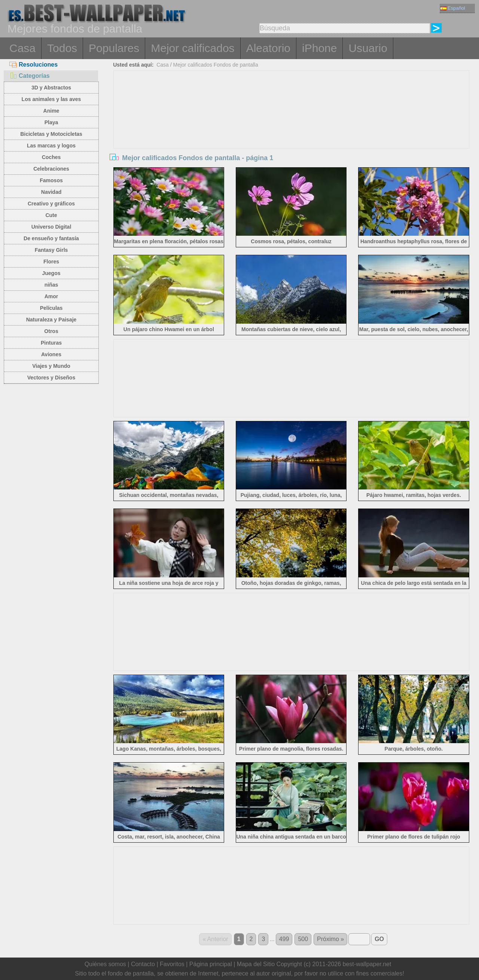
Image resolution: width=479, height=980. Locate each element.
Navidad (51, 192)
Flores (51, 262)
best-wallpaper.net (367, 964)
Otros (51, 331)
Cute (51, 215)
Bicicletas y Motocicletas (51, 134)
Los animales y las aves (51, 99)
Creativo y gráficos (51, 204)
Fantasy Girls (51, 250)
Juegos (51, 273)
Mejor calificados (193, 48)
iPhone (319, 48)
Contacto (143, 964)
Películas (51, 308)
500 (303, 939)
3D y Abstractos (51, 88)
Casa (22, 48)
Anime (51, 111)
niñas (51, 285)
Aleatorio (268, 48)
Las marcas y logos (51, 146)
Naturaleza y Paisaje (51, 320)
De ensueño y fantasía (51, 238)
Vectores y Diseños (51, 378)
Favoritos (172, 964)
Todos (62, 48)
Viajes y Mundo (51, 366)
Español (453, 8)
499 (284, 939)
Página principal (211, 964)
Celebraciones (51, 169)
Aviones (51, 354)
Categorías (30, 76)
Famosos (51, 180)
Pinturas (51, 343)
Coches (51, 157)
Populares (114, 48)
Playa (51, 122)
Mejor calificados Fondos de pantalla (215, 65)
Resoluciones (33, 65)
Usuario (368, 48)
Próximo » (330, 939)
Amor (51, 296)
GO (379, 939)
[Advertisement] (292, 127)
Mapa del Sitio (256, 964)
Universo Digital (51, 227)
